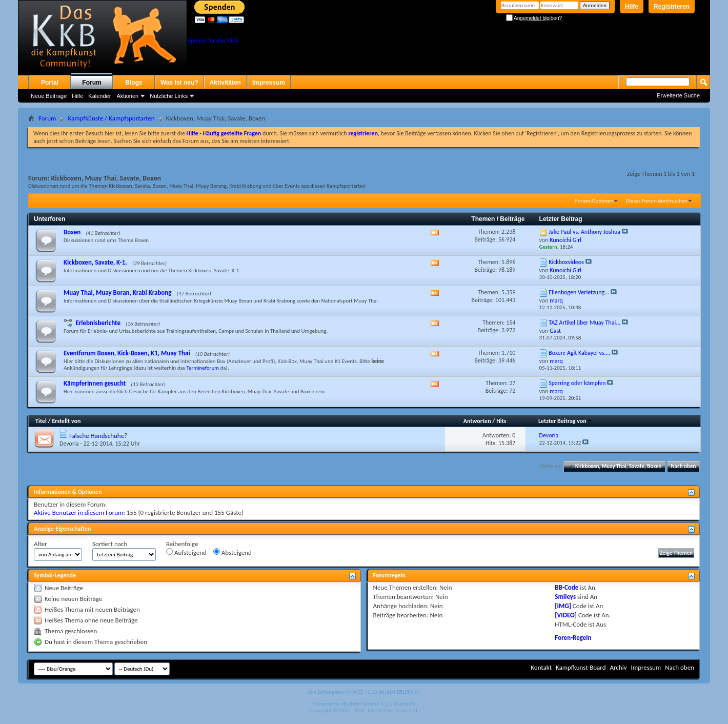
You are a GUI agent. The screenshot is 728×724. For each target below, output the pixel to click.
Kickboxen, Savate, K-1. (95, 262)
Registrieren (672, 7)
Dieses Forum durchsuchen (657, 201)
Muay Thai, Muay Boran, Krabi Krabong (118, 293)
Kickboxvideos (566, 262)
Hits (501, 421)
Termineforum (203, 368)
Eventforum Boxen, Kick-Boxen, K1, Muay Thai (127, 353)
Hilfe (632, 7)
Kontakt (541, 667)
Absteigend (232, 552)
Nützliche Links (169, 96)
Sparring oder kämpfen (577, 383)
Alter (41, 544)
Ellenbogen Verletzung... (579, 292)
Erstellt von (66, 421)
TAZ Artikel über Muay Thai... (584, 323)
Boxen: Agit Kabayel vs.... (579, 353)
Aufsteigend (186, 552)
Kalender (99, 96)
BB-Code (567, 587)
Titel (41, 421)
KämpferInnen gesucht (95, 383)
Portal (50, 83)
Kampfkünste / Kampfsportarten (111, 118)
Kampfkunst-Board (581, 667)
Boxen (72, 232)
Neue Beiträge (49, 96)
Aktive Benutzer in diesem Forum (78, 512)
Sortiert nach (110, 544)
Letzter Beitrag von (565, 421)
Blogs (134, 83)
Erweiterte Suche (678, 95)
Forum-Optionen (594, 201)
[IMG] (563, 606)
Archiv (618, 667)
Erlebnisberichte (98, 323)
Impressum (269, 83)
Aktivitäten (225, 83)
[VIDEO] (566, 615)
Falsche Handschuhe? (98, 436)
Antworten (477, 421)
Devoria (69, 444)
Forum (92, 83)
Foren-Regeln (573, 638)
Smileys (565, 597)
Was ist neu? (179, 83)
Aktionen (127, 96)
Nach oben (683, 466)
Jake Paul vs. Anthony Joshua (584, 232)
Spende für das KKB (213, 41)
